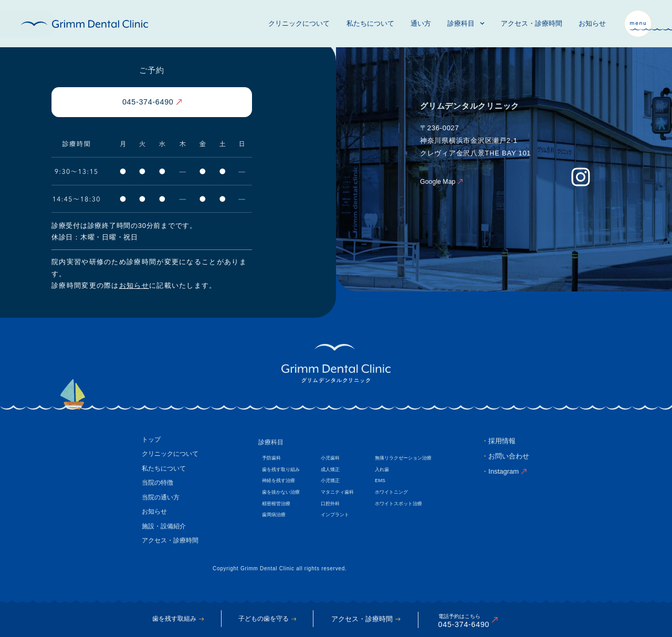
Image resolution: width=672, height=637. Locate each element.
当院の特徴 (159, 489)
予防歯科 (272, 461)
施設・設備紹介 (166, 536)
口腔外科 (335, 510)
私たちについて (370, 23)
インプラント (341, 522)
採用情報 (502, 442)
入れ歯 (391, 473)
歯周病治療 (275, 522)
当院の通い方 (163, 505)
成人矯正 (335, 473)
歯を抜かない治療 (283, 498)
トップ (153, 442)
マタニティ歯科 (343, 498)
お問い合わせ (509, 458)
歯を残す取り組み (283, 473)
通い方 (421, 23)
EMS (388, 485)
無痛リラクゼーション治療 (414, 461)
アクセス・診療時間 (532, 23)
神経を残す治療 (280, 485)
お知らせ (592, 23)
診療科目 (466, 24)
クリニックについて (299, 23)
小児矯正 (335, 485)
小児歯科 (335, 461)
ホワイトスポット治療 (409, 510)
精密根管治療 (278, 510)
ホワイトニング (401, 498)
